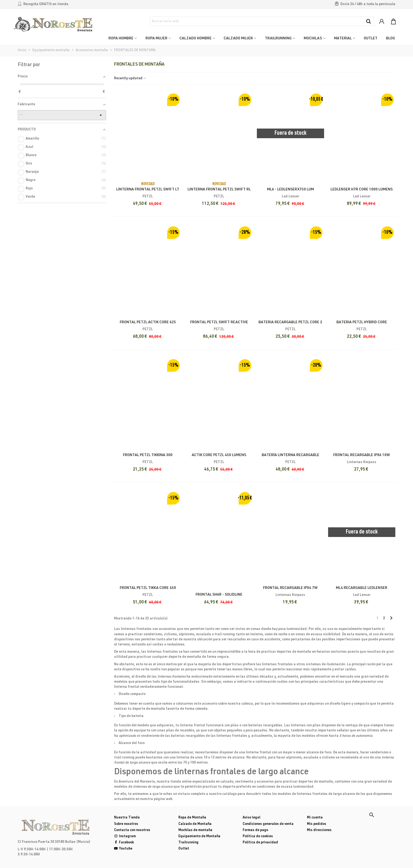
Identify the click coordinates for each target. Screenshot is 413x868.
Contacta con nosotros (132, 830)
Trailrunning (188, 843)
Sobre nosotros (126, 824)
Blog (391, 39)
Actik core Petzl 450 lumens (219, 455)
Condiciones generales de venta (268, 824)
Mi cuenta (315, 818)
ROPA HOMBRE (121, 39)
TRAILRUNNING (278, 39)
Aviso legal (251, 818)
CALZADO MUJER (238, 39)
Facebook (124, 843)
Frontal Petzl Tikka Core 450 (148, 588)
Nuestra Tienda (127, 818)
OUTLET (371, 39)
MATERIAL (343, 39)
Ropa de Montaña (192, 818)
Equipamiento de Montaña (199, 837)
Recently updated (130, 79)
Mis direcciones (319, 830)
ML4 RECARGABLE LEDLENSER (362, 588)
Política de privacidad (260, 843)
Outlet (184, 849)
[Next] (391, 619)
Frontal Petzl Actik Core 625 (148, 322)
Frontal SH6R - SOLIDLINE (219, 595)
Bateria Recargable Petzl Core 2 (290, 322)
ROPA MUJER (156, 39)
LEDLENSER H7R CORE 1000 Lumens (362, 190)
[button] (372, 815)
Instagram (125, 837)
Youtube (123, 849)
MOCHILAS (313, 39)
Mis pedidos (317, 824)
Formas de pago (255, 830)
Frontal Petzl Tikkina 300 (148, 455)
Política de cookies (258, 837)
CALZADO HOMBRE (196, 39)
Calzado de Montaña (195, 824)
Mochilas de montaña (195, 830)
